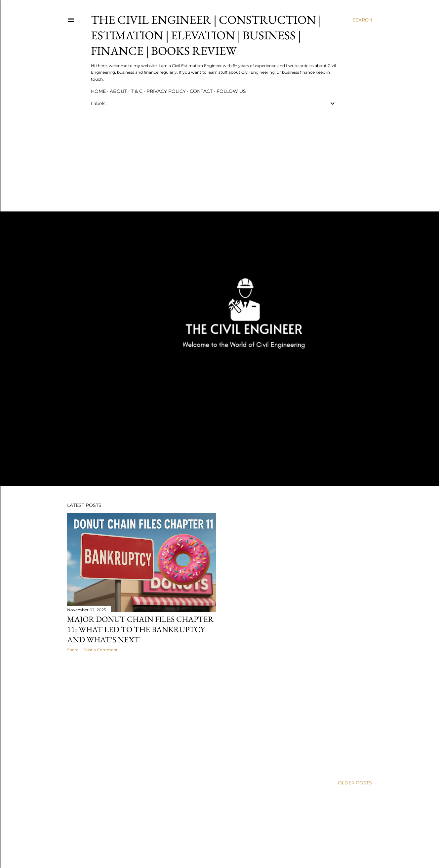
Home (98, 91)
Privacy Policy (166, 91)
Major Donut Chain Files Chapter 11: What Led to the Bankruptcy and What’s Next (140, 629)
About (118, 91)
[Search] (362, 20)
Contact (201, 91)
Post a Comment (100, 650)
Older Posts (355, 783)
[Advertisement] (214, 157)
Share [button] (73, 650)
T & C (137, 91)
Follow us (231, 91)
